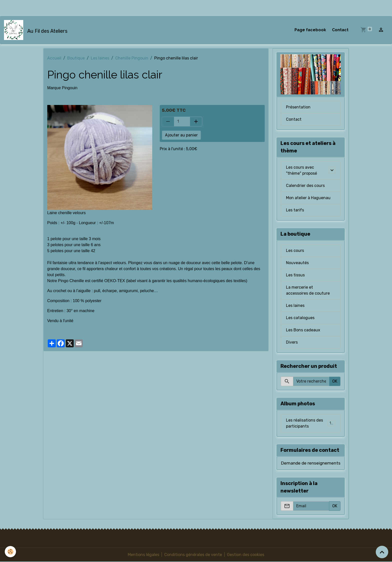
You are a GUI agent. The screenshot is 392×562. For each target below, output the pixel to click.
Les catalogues (300, 318)
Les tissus (295, 275)
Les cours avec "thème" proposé (301, 171)
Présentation (298, 107)
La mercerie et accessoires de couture (308, 290)
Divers (292, 342)
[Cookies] (11, 552)
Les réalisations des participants (311, 423)
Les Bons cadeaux (303, 330)
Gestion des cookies (246, 555)
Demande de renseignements (311, 463)
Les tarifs (295, 210)
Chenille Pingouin (132, 58)
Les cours (295, 251)
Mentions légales (143, 555)
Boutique (76, 58)
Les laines (100, 58)
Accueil (54, 58)
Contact (340, 30)
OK (335, 381)
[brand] (37, 30)
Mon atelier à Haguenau (308, 198)
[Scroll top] (382, 552)
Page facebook (310, 30)
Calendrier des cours (305, 186)
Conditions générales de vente (193, 555)
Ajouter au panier (181, 135)
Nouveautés (297, 263)
